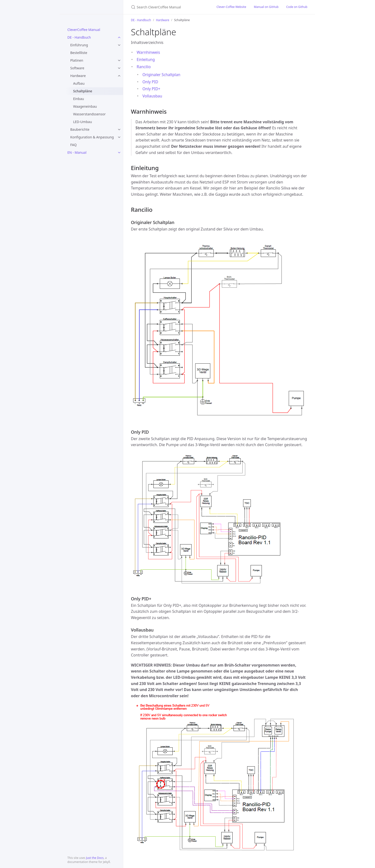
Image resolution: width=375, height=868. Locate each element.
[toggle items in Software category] (119, 68)
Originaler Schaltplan (161, 75)
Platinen (77, 60)
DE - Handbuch (79, 37)
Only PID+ (151, 89)
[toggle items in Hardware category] (119, 76)
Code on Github (297, 7)
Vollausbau (152, 96)
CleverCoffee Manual (84, 30)
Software (77, 68)
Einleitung (146, 59)
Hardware (78, 76)
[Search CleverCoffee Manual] (168, 7)
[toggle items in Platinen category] (119, 60)
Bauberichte (80, 129)
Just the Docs (95, 858)
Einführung (79, 45)
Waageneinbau (85, 106)
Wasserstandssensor (89, 114)
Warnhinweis (148, 52)
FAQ (73, 145)
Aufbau (79, 83)
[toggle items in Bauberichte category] (119, 130)
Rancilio (144, 67)
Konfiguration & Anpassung (92, 137)
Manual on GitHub (266, 7)
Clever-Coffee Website (231, 7)
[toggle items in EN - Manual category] (119, 153)
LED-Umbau (82, 122)
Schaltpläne (83, 91)
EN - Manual (77, 152)
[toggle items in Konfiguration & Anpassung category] (119, 137)
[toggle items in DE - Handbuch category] (119, 37)
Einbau (79, 99)
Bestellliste (79, 53)
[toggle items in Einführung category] (119, 45)
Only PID (150, 82)
